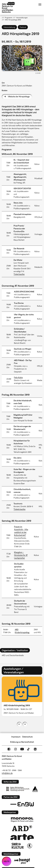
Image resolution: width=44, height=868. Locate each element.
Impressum (16, 737)
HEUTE (7, 861)
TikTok (29, 749)
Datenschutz (27, 737)
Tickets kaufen (20, 509)
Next (25, 724)
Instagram (15, 749)
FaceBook (9, 749)
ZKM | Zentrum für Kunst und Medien (17, 86)
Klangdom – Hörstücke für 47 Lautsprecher (21, 555)
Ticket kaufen (19, 274)
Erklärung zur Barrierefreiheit (22, 742)
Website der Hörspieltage (19, 97)
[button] (22, 58)
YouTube (22, 749)
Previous (19, 724)
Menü (40, 4)
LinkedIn (35, 749)
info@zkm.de (7, 773)
